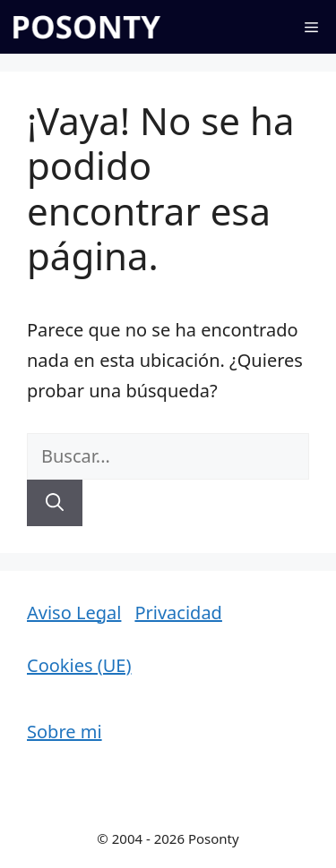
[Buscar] (55, 503)
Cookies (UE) (79, 665)
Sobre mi (65, 732)
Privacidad (178, 613)
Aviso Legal (74, 613)
